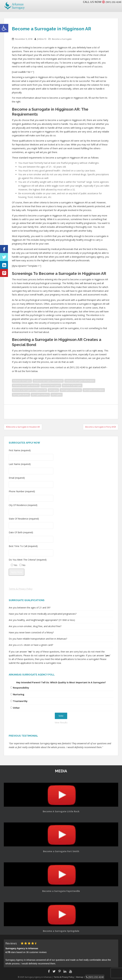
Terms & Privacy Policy (21, 589)
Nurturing (19, 694)
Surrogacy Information (71, 390)
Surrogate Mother (21, 395)
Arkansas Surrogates (51, 385)
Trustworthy (20, 701)
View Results (61, 722)
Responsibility (21, 688)
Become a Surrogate (62, 39)
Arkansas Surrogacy (22, 381)
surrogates (57, 395)
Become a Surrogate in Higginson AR (29, 390)
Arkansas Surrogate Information (80, 381)
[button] (4, 28)
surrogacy (53, 390)
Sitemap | (83, 977)
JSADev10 (42, 39)
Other (16, 708)
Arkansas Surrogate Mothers (26, 385)
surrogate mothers (40, 395)
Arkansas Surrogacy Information (48, 381)
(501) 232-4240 (112, 2)
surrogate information (94, 390)
